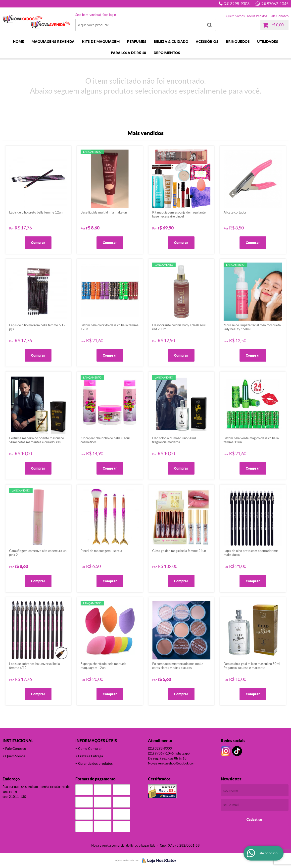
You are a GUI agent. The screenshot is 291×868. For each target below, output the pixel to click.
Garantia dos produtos (95, 763)
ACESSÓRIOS (207, 42)
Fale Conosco (279, 16)
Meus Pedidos (257, 16)
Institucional (18, 741)
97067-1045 (275, 4)
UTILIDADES (268, 42)
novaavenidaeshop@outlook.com (172, 763)
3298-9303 (237, 4)
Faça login (109, 15)
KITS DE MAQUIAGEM (101, 42)
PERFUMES (137, 42)
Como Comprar (90, 749)
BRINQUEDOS (238, 42)
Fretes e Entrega (91, 756)
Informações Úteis (96, 741)
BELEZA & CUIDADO (171, 42)
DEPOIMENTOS (167, 53)
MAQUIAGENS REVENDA (53, 42)
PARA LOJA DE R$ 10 (129, 53)
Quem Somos (235, 16)
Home (19, 42)
